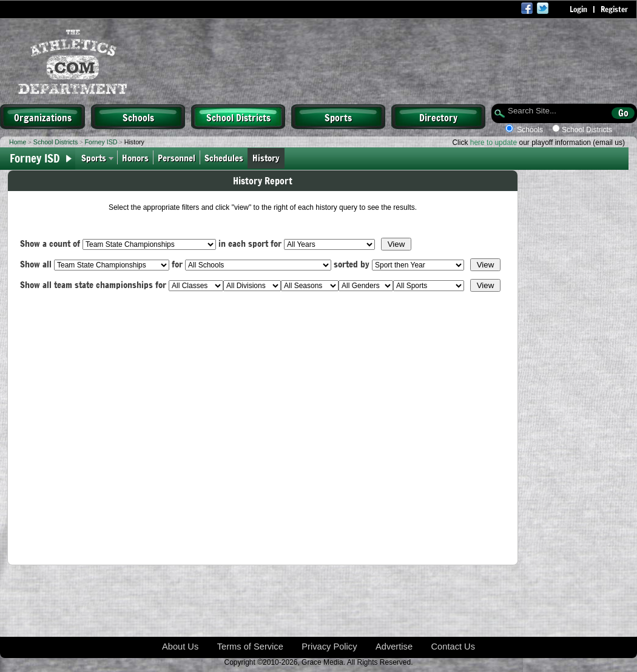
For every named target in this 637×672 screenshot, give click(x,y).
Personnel (177, 157)
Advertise (394, 647)
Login (578, 9)
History (268, 157)
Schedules (224, 157)
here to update (494, 143)
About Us (180, 647)
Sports (338, 117)
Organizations (43, 117)
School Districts (238, 117)
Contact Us (453, 647)
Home (18, 142)
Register (614, 9)
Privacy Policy (329, 647)
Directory (438, 117)
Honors (135, 157)
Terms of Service (250, 647)
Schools (138, 117)
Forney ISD (101, 142)
